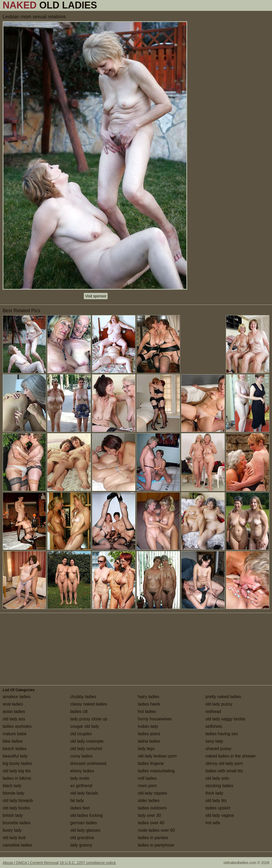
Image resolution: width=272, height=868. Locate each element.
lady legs (146, 749)
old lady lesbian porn (157, 756)
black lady (12, 786)
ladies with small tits (224, 771)
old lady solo (217, 778)
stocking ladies (219, 786)
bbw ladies (13, 741)
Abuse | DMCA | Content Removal (31, 863)
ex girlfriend (81, 786)
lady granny (81, 845)
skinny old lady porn (224, 763)
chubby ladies (83, 697)
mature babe (15, 734)
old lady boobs (16, 808)
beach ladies (15, 749)
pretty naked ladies (223, 697)
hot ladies (147, 711)
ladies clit (79, 711)
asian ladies (14, 711)
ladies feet (80, 808)
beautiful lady (15, 756)
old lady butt (14, 838)
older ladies (149, 801)
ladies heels (149, 704)
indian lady (148, 726)
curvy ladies (81, 756)
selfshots (214, 726)
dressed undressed (88, 763)
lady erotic (80, 778)
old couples (81, 734)
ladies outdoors (152, 808)
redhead (213, 711)
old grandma (82, 838)
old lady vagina (220, 815)
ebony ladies (82, 771)
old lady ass (14, 719)
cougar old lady (85, 726)
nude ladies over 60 (156, 830)
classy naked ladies (89, 704)
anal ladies (13, 704)
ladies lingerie (151, 763)
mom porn (147, 786)
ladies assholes (17, 726)
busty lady (12, 830)
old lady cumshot (86, 749)
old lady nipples (152, 793)
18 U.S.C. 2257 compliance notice (88, 863)
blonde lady (14, 793)
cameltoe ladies (17, 845)
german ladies (84, 823)
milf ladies (147, 778)
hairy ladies (149, 697)
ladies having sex (222, 734)
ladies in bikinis (17, 778)
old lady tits (216, 801)
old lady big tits (17, 771)
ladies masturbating (156, 771)
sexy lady (214, 741)
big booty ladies (17, 763)
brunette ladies (17, 823)
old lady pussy (219, 704)
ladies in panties (153, 838)
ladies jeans (149, 734)
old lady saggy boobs (225, 719)
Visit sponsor (96, 296)
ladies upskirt (218, 808)
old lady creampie (87, 741)
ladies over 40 (151, 823)
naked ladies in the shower (231, 756)
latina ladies (149, 741)
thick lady (214, 793)
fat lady (77, 801)
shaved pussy (218, 749)
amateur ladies (17, 697)
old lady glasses (85, 830)
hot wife (213, 823)
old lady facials (84, 793)
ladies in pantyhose (156, 845)
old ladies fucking (87, 815)
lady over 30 (149, 815)
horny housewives (155, 719)
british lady (13, 815)
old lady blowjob (18, 801)
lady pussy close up (89, 719)
